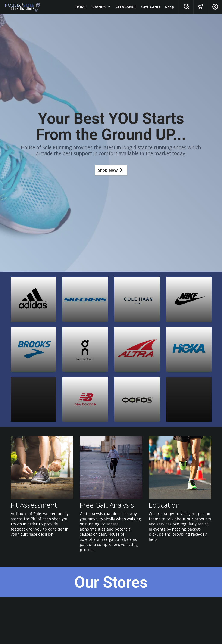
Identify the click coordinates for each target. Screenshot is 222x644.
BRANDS (99, 7)
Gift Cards (151, 7)
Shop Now (108, 170)
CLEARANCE (126, 7)
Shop (170, 7)
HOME (81, 7)
